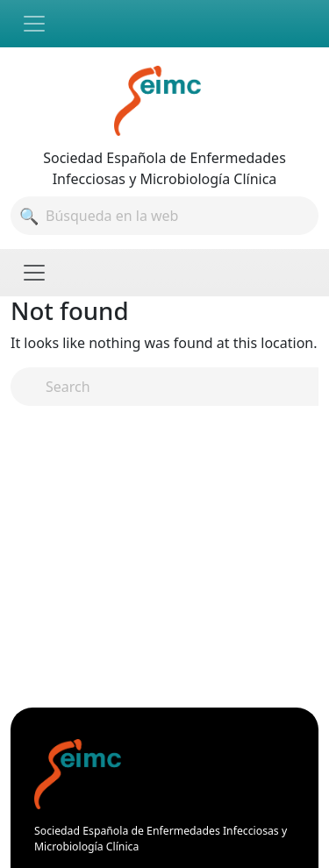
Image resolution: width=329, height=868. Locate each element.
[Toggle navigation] (34, 24)
